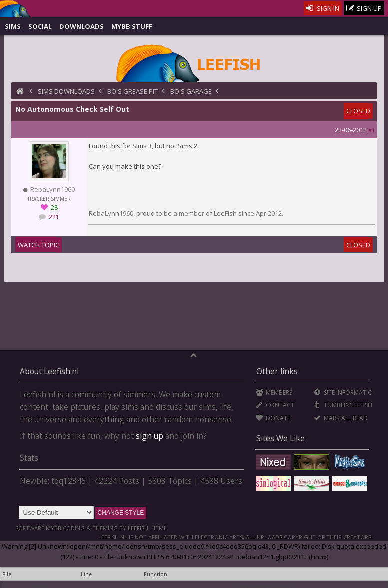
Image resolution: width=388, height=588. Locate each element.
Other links (277, 371)
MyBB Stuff (132, 26)
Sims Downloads (66, 91)
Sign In (323, 8)
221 (53, 217)
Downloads (82, 26)
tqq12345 (69, 481)
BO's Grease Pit (133, 91)
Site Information (345, 393)
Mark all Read (341, 418)
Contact (275, 405)
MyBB (54, 528)
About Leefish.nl (49, 371)
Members (274, 393)
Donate (273, 418)
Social (40, 26)
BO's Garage (191, 91)
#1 (371, 130)
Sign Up (364, 9)
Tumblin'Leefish (343, 405)
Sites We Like (280, 438)
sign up (150, 436)
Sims (13, 26)
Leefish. (139, 528)
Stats (29, 458)
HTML (158, 528)
